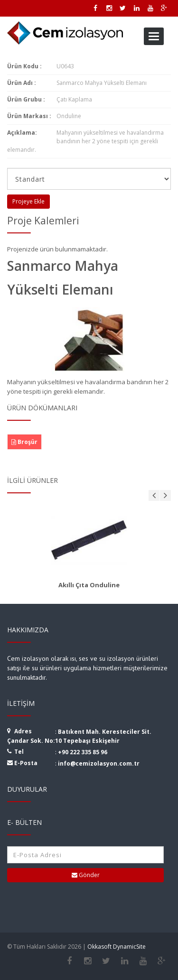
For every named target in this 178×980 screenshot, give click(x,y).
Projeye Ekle (28, 201)
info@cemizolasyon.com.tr (99, 763)
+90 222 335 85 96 (83, 752)
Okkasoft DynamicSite (117, 947)
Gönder (86, 875)
